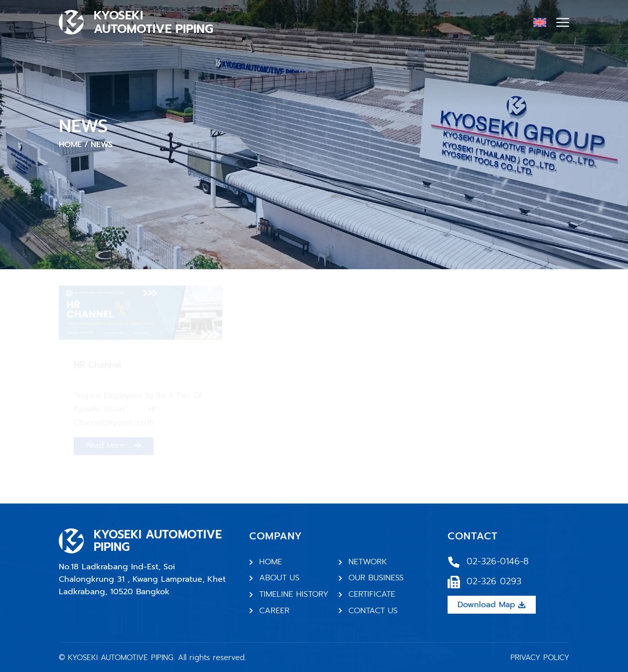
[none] (540, 22)
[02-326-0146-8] (454, 562)
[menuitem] (540, 22)
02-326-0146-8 (498, 561)
